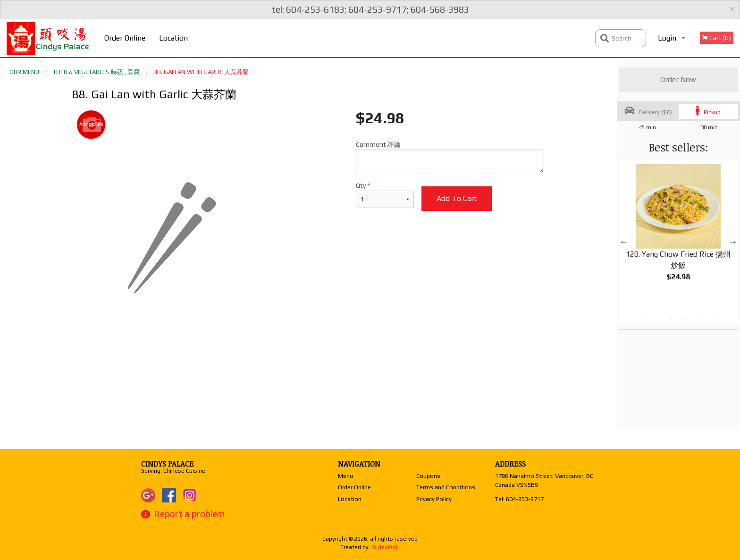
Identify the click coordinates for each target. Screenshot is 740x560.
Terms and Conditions (446, 487)
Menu (345, 476)
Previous (624, 242)
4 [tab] (685, 319)
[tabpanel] (678, 230)
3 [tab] (671, 319)
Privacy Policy (434, 499)
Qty (385, 195)
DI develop (385, 547)
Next (733, 242)
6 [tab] (714, 319)
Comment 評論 (450, 157)
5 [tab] (699, 319)
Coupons (428, 476)
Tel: (519, 499)
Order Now (678, 79)
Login (667, 38)
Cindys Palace (167, 464)
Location (173, 38)
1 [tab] (643, 319)
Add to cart (457, 198)
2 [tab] (657, 319)
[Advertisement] (308, 370)
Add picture (91, 125)
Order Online (125, 38)
